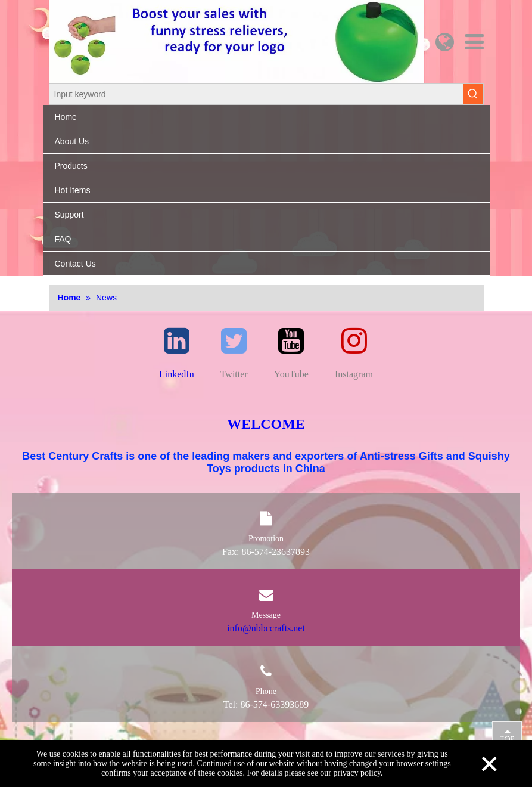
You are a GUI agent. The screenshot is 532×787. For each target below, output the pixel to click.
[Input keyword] (256, 94)
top (507, 736)
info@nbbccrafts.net (266, 628)
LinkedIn (177, 374)
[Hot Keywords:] (473, 94)
